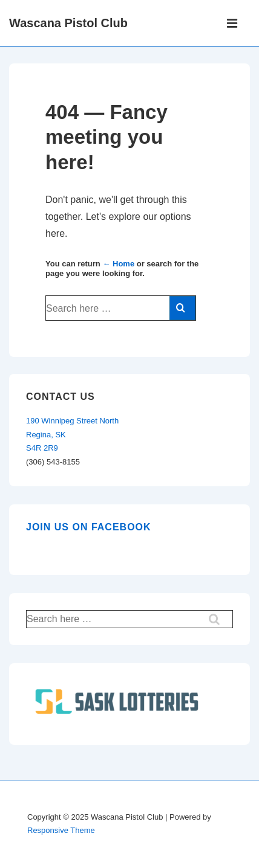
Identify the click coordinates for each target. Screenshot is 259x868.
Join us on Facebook (89, 527)
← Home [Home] (118, 264)
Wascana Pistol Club (68, 23)
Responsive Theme (61, 830)
